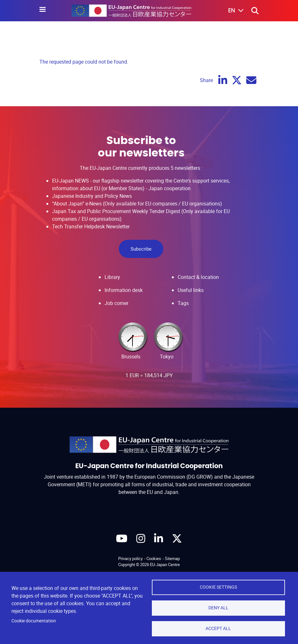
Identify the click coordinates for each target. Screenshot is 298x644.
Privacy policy (130, 558)
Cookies (154, 558)
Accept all (218, 628)
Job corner (116, 303)
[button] (231, 11)
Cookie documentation (34, 621)
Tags (183, 303)
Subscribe (141, 249)
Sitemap (172, 558)
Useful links (191, 290)
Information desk (124, 290)
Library (112, 277)
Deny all (218, 608)
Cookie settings (218, 587)
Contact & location (198, 277)
